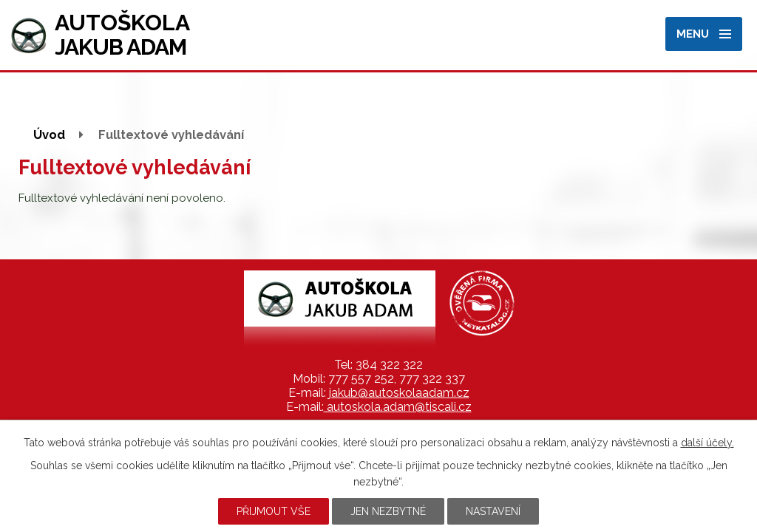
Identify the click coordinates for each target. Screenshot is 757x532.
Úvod (49, 134)
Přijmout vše (274, 511)
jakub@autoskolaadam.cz (399, 393)
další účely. (707, 443)
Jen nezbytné (388, 511)
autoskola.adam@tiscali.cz (398, 407)
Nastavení (493, 511)
